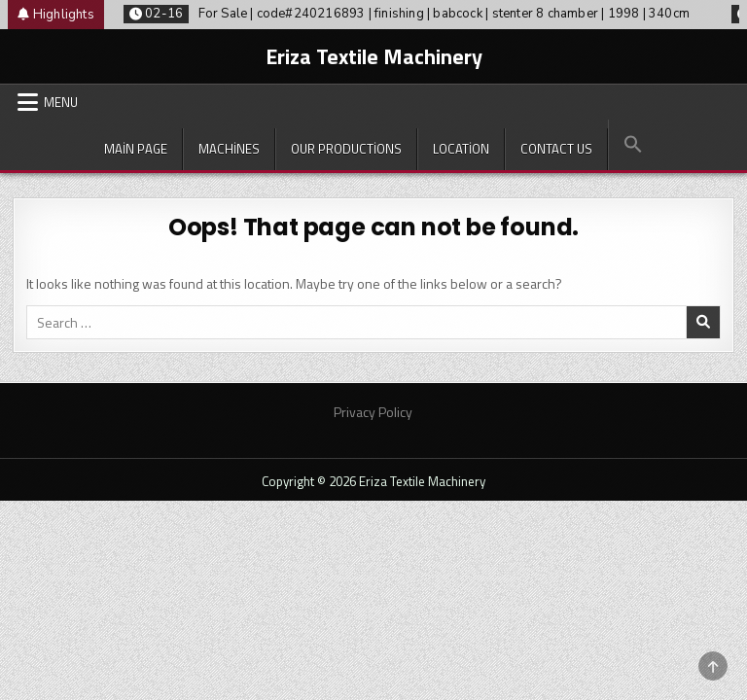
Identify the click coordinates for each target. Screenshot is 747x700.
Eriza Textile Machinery (374, 56)
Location (461, 149)
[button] (633, 145)
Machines (229, 149)
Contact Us (556, 149)
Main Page (136, 149)
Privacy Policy (373, 412)
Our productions (346, 149)
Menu (61, 102)
